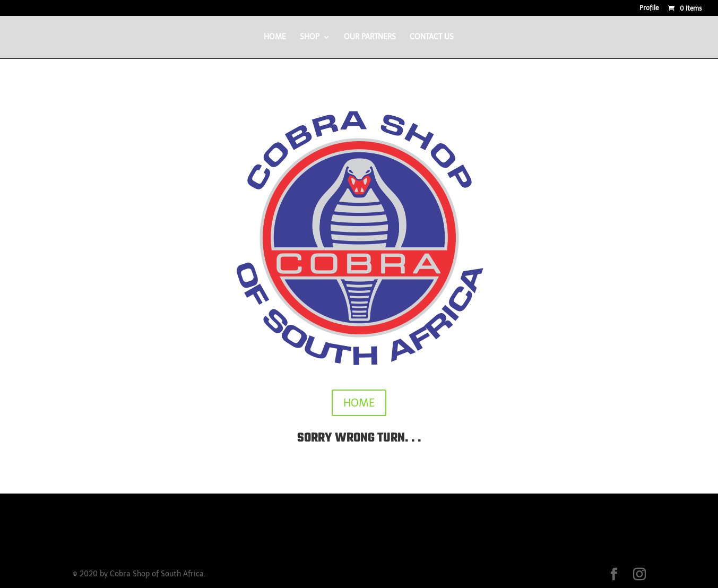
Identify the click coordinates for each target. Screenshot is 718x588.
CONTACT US (432, 37)
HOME (275, 37)
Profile (649, 8)
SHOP (310, 37)
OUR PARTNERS (370, 37)
